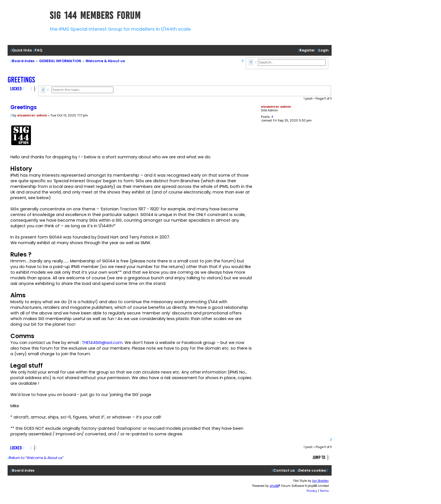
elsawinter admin (276, 107)
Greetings (21, 80)
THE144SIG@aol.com (102, 343)
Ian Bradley (320, 481)
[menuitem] (38, 50)
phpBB (274, 486)
